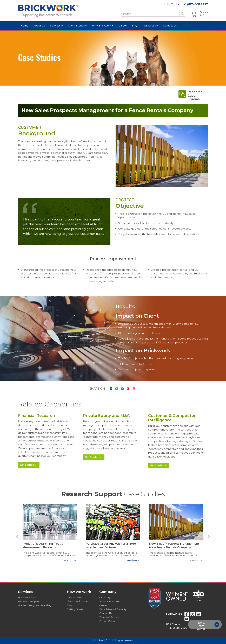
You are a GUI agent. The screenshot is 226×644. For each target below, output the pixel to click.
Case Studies (74, 598)
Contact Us (170, 26)
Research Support (29, 601)
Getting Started (76, 609)
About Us (39, 26)
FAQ (135, 26)
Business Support (28, 598)
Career (123, 26)
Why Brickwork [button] (102, 26)
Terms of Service (109, 617)
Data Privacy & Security (113, 609)
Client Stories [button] (76, 26)
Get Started (28, 465)
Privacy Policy (107, 621)
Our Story (105, 598)
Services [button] (55, 26)
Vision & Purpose (109, 601)
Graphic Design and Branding (35, 605)
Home (26, 26)
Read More (70, 560)
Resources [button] (149, 26)
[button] (17, 537)
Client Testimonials (78, 601)
